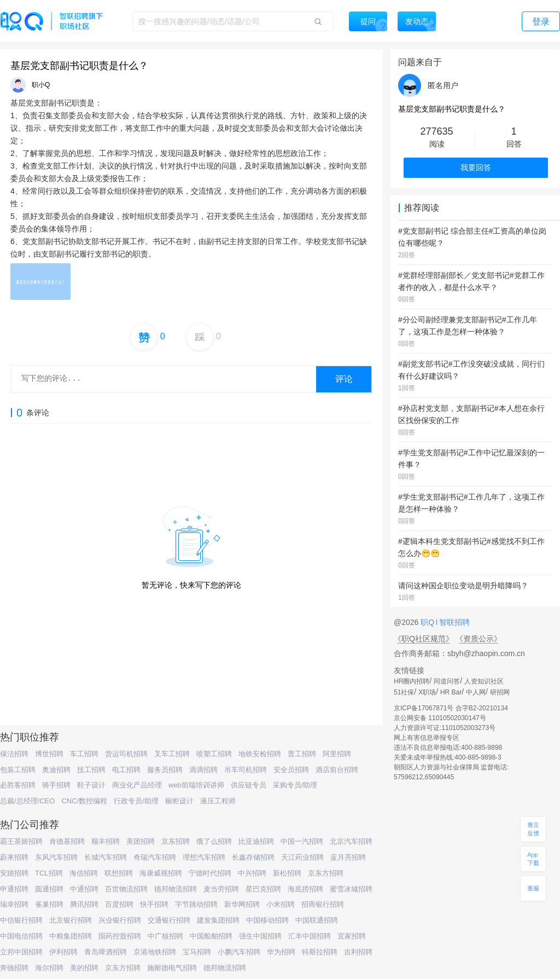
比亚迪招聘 (256, 841)
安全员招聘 (291, 770)
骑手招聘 (56, 785)
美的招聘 (84, 968)
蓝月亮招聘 (348, 857)
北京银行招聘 (71, 920)
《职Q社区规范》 (424, 639)
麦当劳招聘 (221, 889)
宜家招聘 (352, 936)
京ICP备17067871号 (424, 708)
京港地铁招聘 (155, 952)
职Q (428, 622)
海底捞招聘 (305, 889)
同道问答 (447, 681)
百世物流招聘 (126, 889)
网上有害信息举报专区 (427, 738)
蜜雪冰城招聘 (351, 889)
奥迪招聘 (56, 770)
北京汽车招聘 (351, 841)
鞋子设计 (91, 785)
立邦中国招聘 (21, 952)
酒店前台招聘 (337, 770)
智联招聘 (453, 622)
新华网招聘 (242, 904)
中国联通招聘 (317, 920)
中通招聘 (84, 889)
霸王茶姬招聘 (21, 841)
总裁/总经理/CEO (27, 801)
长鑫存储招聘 (253, 857)
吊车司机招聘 (246, 770)
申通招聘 (14, 889)
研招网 (500, 692)
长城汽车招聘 (106, 857)
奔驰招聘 (14, 968)
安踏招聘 (14, 873)
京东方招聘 (326, 873)
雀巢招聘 (49, 904)
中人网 (476, 692)
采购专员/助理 (295, 785)
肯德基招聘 (67, 841)
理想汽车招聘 (204, 857)
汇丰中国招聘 (310, 936)
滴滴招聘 (203, 770)
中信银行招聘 (21, 920)
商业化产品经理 (137, 785)
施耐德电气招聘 (172, 968)
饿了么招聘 (214, 841)
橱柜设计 (179, 801)
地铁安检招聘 (260, 754)
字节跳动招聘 (196, 904)
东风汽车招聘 (56, 857)
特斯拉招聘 (320, 952)
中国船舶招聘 (211, 936)
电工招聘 (126, 770)
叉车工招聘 (172, 754)
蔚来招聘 (14, 857)
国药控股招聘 (120, 936)
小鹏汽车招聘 (239, 952)
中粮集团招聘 (71, 936)
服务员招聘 (165, 770)
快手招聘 (154, 904)
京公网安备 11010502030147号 (440, 718)
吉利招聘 (358, 952)
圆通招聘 (49, 889)
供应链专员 (249, 785)
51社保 (404, 692)
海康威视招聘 (161, 873)
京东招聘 (176, 841)
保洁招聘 (14, 754)
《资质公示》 (479, 639)
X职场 (427, 692)
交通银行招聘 (169, 920)
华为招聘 (281, 952)
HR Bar (451, 692)
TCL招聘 (49, 873)
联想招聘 (119, 873)
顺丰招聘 (106, 841)
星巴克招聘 (263, 889)
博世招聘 (49, 754)
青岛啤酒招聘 (106, 952)
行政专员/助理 (136, 801)
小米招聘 (281, 904)
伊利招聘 (63, 952)
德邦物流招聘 (176, 889)
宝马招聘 (197, 952)
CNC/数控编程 (84, 801)
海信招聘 (84, 873)
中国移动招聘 (267, 920)
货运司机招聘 (126, 754)
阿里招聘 (337, 754)
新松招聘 (287, 873)
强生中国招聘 (260, 936)
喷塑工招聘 (214, 754)
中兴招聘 (252, 873)
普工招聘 (302, 754)
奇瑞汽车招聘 (155, 857)
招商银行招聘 (323, 904)
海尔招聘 (49, 968)
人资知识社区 (484, 681)
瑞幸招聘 (14, 904)
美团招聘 (141, 841)
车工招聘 (84, 754)
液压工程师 (218, 801)
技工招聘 (91, 770)
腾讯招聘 (84, 904)
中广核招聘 (165, 936)
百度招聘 (119, 904)
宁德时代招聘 (210, 873)
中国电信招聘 (21, 936)
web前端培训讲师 (196, 785)
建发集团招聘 (218, 920)
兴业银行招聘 (120, 920)
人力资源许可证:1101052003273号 (445, 728)
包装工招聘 (18, 770)
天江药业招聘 (302, 857)
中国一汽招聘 (302, 841)
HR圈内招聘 (412, 681)
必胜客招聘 (18, 785)
